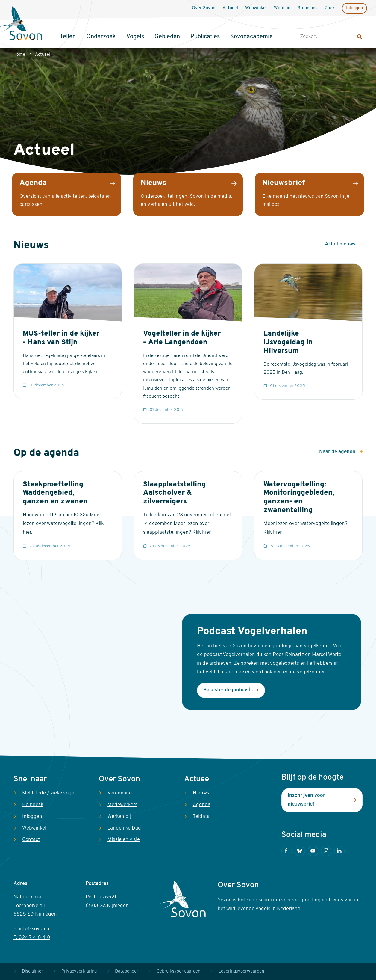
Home (19, 55)
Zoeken (301, 24)
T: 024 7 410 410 (32, 938)
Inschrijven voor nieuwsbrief (306, 800)
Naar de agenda (338, 452)
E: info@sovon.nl (32, 929)
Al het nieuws (341, 244)
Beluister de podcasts (228, 690)
